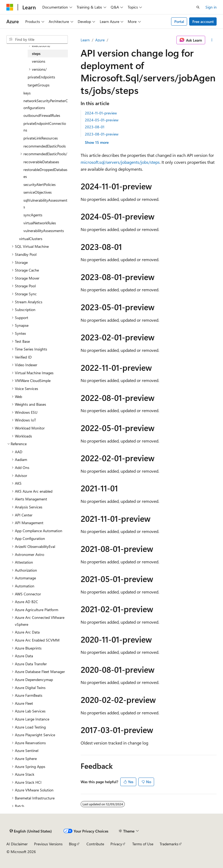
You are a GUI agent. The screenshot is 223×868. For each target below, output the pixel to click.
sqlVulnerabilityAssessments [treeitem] (45, 204)
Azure (100, 40)
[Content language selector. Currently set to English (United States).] (31, 831)
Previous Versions (48, 844)
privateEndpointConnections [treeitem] (45, 127)
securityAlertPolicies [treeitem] (40, 184)
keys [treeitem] (27, 93)
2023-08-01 (95, 127)
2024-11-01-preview (101, 113)
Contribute (95, 844)
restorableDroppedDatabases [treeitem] (45, 173)
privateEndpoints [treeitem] (41, 77)
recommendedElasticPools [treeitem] (45, 146)
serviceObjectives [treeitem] (38, 192)
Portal (179, 21)
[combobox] (37, 39)
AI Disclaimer (17, 844)
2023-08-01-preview (102, 134)
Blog (73, 844)
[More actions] (212, 40)
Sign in (211, 7)
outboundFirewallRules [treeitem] (42, 115)
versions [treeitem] (39, 61)
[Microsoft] (10, 7)
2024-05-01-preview (102, 120)
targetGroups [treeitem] (39, 85)
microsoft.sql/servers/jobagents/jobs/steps (120, 162)
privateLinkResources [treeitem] (41, 138)
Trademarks (169, 844)
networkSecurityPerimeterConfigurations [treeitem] (46, 104)
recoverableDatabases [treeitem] (41, 162)
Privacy (116, 844)
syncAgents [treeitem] (33, 215)
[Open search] (198, 7)
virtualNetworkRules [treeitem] (40, 223)
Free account (203, 21)
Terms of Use (143, 844)
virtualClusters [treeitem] (31, 239)
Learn (85, 40)
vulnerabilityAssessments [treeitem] (44, 231)
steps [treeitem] (36, 53)
